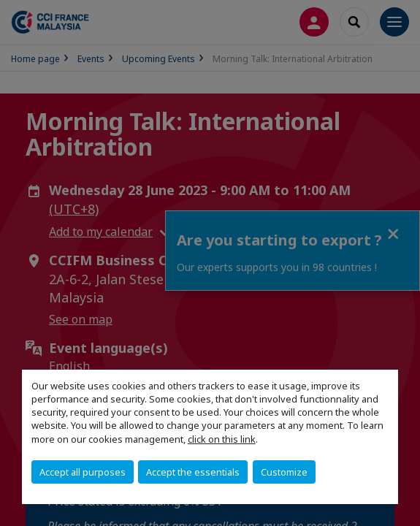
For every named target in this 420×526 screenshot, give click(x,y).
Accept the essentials (193, 472)
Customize (284, 472)
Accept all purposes (83, 472)
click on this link (222, 439)
